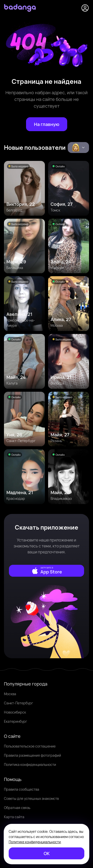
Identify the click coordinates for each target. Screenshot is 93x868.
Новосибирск (15, 712)
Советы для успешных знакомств (31, 798)
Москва (10, 694)
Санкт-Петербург (18, 703)
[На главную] (47, 124)
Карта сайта (14, 817)
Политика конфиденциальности (30, 764)
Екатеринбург (15, 721)
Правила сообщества (22, 789)
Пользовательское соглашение (30, 746)
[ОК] (46, 853)
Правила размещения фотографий (32, 755)
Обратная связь (17, 808)
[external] (46, 571)
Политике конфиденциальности (35, 842)
